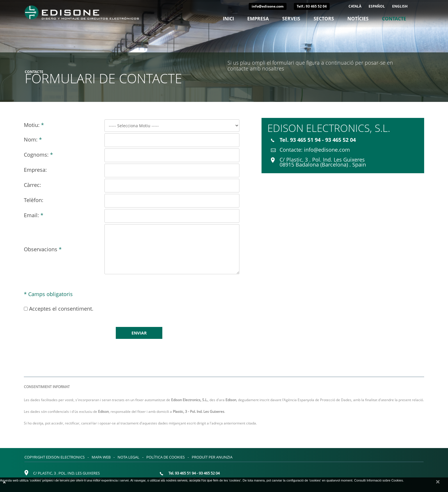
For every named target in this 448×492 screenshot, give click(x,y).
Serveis (291, 19)
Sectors (324, 19)
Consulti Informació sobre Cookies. (379, 480)
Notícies (358, 19)
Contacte (394, 19)
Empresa (258, 19)
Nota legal (128, 457)
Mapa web (101, 457)
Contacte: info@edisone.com (310, 150)
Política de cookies (166, 457)
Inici (228, 19)
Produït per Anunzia (212, 457)
